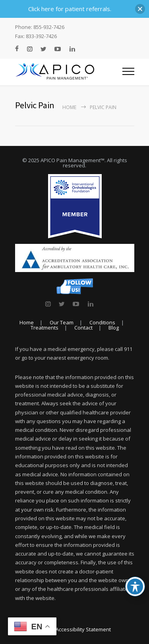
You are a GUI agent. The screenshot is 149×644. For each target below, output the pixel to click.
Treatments (45, 328)
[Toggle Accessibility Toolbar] (135, 586)
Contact (83, 328)
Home (69, 107)
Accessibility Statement (83, 629)
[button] (140, 9)
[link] (48, 304)
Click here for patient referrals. (70, 9)
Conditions (102, 322)
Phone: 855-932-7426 (40, 27)
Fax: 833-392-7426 (36, 36)
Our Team (62, 322)
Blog (114, 328)
